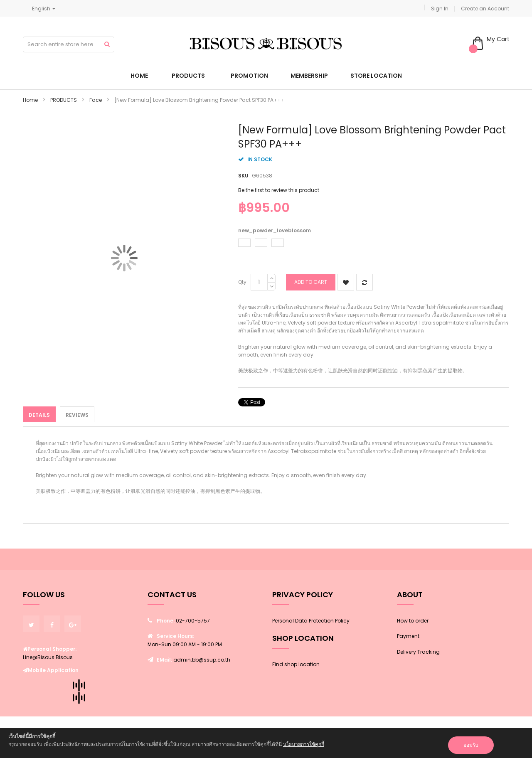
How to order (413, 621)
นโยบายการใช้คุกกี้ (304, 744)
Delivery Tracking (418, 652)
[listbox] (372, 244)
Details (39, 415)
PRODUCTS (64, 100)
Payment (408, 636)
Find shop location (296, 664)
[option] (244, 243)
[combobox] (69, 44)
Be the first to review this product (279, 190)
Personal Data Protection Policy (311, 621)
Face (96, 100)
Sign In (440, 9)
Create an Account (485, 9)
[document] (266, 743)
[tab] (39, 414)
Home (30, 100)
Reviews (77, 415)
